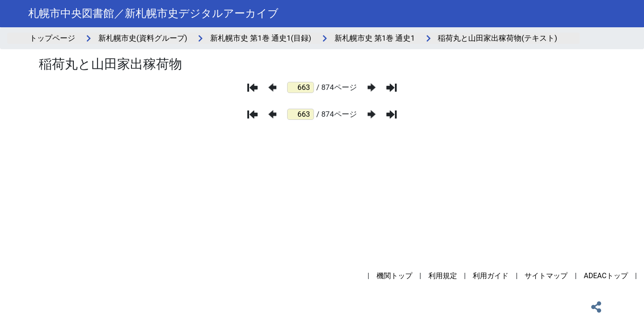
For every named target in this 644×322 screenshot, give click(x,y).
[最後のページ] (392, 88)
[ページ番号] (301, 87)
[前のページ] (272, 87)
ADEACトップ (606, 276)
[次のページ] (372, 87)
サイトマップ (546, 276)
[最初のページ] (252, 88)
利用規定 (443, 276)
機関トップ (394, 276)
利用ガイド (491, 276)
